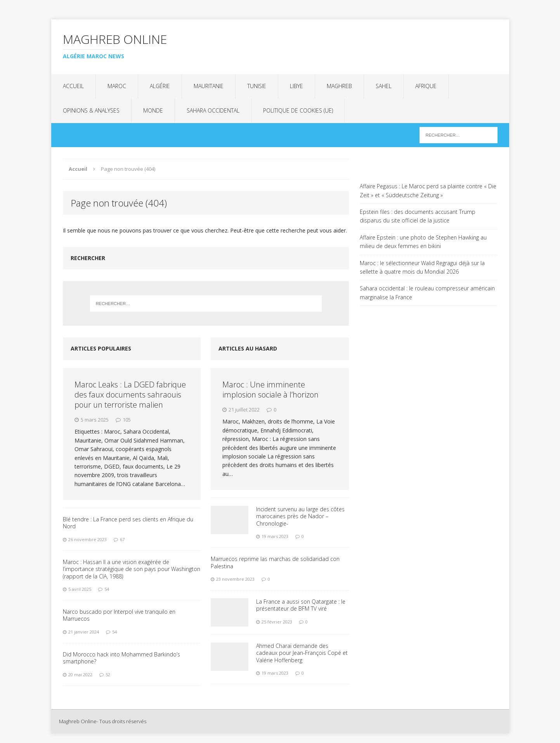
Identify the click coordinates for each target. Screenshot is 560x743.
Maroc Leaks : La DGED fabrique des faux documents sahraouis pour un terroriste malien (130, 395)
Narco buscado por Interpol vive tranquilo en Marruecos (119, 615)
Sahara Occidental (213, 110)
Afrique (426, 86)
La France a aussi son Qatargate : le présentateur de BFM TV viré (301, 605)
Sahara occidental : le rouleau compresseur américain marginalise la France (427, 293)
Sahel (384, 86)
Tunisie (257, 86)
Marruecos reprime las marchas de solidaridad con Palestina (275, 562)
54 (107, 589)
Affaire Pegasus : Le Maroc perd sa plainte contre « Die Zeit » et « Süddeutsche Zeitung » (428, 190)
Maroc (117, 86)
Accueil (73, 86)
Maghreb (339, 86)
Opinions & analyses (91, 110)
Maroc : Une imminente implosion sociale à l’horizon (270, 390)
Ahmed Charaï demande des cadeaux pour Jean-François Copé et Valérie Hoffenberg (302, 653)
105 (127, 420)
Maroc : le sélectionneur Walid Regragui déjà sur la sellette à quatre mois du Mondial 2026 (422, 267)
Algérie (160, 86)
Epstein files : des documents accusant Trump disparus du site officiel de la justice (418, 216)
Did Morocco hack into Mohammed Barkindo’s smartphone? (121, 658)
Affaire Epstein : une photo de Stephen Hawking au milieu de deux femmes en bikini (423, 242)
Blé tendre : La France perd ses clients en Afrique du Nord (128, 523)
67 (122, 539)
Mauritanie (209, 86)
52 (108, 674)
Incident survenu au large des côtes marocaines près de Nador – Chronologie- (300, 516)
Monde (153, 110)
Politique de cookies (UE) (298, 110)
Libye (296, 86)
